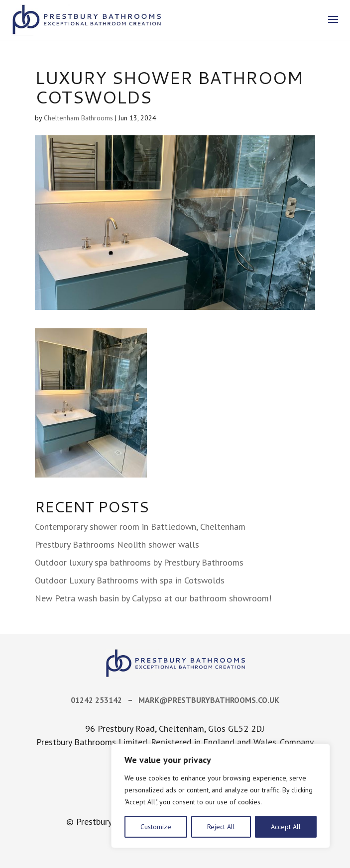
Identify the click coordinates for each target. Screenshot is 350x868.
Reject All (221, 827)
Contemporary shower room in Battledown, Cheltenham (140, 527)
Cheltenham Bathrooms (78, 118)
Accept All (286, 827)
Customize (156, 827)
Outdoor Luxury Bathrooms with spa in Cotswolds (130, 580)
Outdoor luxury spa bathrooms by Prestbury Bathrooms (139, 562)
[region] (221, 796)
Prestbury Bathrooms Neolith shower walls (117, 544)
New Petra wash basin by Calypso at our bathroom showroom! (153, 598)
